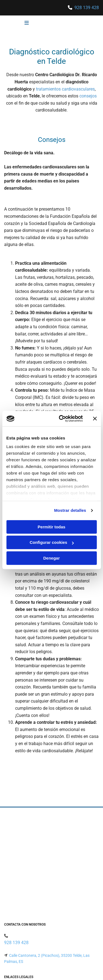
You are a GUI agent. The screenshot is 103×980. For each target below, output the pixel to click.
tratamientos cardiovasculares (65, 89)
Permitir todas (51, 527)
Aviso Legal (14, 894)
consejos (88, 96)
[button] (18, 23)
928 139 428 (87, 8)
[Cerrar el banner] (95, 419)
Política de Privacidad (22, 900)
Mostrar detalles (70, 510)
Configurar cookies (52, 542)
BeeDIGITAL (89, 959)
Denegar (51, 558)
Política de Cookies (20, 907)
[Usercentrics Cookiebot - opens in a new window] (61, 419)
